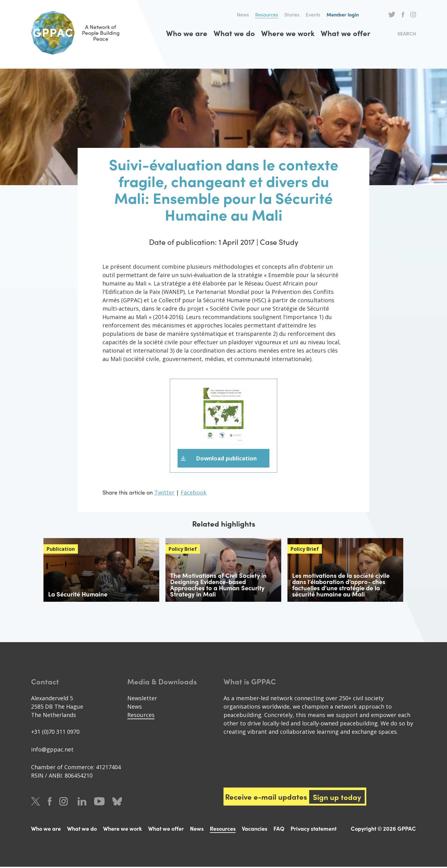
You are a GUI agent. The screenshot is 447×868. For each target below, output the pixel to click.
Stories (292, 14)
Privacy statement (314, 830)
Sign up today (338, 798)
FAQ (279, 830)
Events (313, 14)
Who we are (187, 33)
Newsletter (142, 699)
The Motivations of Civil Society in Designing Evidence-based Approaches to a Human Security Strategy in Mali (218, 586)
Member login (343, 14)
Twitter (392, 15)
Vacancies (255, 830)
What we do (234, 33)
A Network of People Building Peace (81, 33)
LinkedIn (82, 803)
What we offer (345, 33)
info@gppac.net (52, 751)
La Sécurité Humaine (78, 595)
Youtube (99, 803)
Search (407, 33)
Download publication (226, 459)
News (243, 14)
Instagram (413, 15)
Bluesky (117, 803)
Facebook (403, 15)
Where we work (288, 33)
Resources (267, 14)
